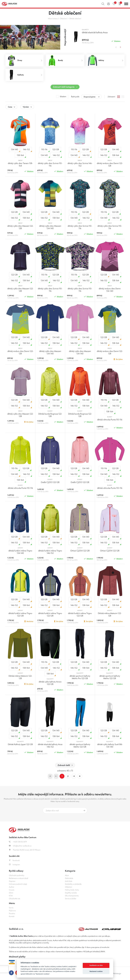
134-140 (15, 150)
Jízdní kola (69, 881)
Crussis (12, 890)
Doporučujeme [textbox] (90, 97)
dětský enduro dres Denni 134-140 (110, 290)
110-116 (45, 150)
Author (12, 887)
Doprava (12, 881)
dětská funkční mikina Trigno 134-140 (20, 552)
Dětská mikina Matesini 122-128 (110, 614)
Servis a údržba (71, 898)
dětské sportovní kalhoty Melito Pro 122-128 (80, 677)
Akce (67, 875)
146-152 (27, 150)
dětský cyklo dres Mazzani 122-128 (20, 227)
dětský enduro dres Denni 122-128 (110, 164)
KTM (11, 896)
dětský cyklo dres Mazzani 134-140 (50, 227)
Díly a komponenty (72, 896)
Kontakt (12, 916)
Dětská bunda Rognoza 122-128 (50, 415)
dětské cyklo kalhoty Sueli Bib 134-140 (110, 746)
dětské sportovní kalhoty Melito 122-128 (110, 677)
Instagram (14, 864)
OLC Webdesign (115, 973)
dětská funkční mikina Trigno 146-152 (50, 552)
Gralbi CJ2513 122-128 (50, 482)
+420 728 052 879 (18, 842)
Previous (116, 47)
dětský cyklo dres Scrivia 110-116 (50, 164)
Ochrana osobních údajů (18, 884)
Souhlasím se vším (96, 965)
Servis (11, 908)
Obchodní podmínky (17, 875)
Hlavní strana (53, 19)
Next (120, 47)
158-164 (21, 156)
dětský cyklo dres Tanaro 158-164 (20, 164)
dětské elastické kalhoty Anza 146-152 (50, 746)
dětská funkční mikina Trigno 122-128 (20, 614)
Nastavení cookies (96, 971)
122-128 (57, 150)
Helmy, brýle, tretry (72, 890)
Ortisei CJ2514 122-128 (80, 551)
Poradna (12, 913)
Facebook (14, 860)
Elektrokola (69, 878)
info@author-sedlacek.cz (20, 846)
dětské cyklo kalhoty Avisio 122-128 (50, 683)
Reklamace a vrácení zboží (19, 878)
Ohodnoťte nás (15, 898)
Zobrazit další (64, 765)
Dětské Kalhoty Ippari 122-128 (20, 744)
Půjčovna (12, 911)
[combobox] (91, 97)
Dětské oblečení (75, 19)
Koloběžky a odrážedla (73, 884)
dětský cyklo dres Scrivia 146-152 (80, 164)
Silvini (11, 893)
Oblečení (63, 19)
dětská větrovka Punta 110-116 (110, 420)
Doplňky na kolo (71, 893)
